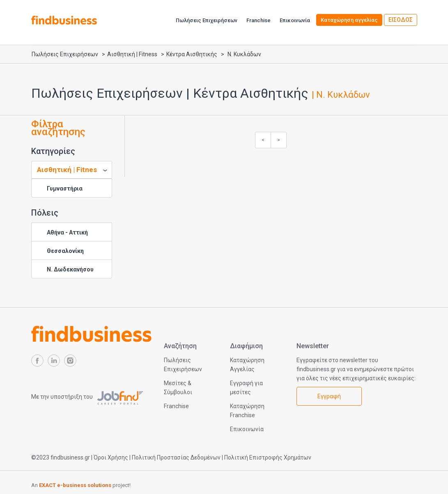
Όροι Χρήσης (111, 457)
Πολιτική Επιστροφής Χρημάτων (268, 457)
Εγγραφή (329, 396)
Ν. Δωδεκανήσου (70, 269)
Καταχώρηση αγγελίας (349, 20)
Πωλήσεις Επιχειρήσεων (207, 20)
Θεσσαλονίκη (65, 251)
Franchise (258, 20)
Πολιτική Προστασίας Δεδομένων (176, 457)
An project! (81, 485)
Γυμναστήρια (65, 188)
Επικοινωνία (295, 20)
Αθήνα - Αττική (67, 232)
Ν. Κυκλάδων (244, 54)
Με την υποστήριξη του (87, 397)
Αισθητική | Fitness (132, 54)
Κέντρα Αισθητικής (192, 54)
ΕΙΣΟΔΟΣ (401, 20)
